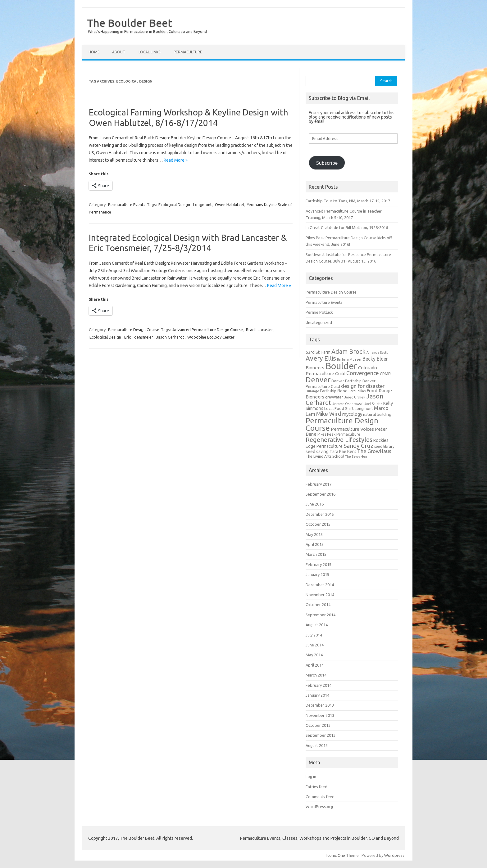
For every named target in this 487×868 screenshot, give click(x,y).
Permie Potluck (319, 312)
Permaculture (188, 52)
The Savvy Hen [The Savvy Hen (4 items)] (356, 456)
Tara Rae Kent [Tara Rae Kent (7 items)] (343, 452)
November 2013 (320, 715)
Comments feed (320, 797)
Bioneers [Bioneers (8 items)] (315, 368)
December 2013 (320, 705)
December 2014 (320, 585)
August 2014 (317, 625)
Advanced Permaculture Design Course (208, 330)
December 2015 (320, 514)
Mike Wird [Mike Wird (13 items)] (329, 414)
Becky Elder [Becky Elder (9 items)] (375, 359)
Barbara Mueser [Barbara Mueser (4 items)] (349, 359)
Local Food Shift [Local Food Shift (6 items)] (339, 409)
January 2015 (317, 574)
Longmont (203, 205)
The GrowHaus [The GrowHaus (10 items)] (374, 451)
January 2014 (317, 695)
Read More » (176, 160)
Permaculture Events (127, 205)
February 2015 (319, 564)
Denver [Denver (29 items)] (318, 380)
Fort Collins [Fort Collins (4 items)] (357, 391)
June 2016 (315, 504)
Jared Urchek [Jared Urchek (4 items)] (355, 397)
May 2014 (314, 655)
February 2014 (319, 685)
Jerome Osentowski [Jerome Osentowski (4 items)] (348, 404)
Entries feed (316, 787)
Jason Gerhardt (170, 337)
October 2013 (318, 725)
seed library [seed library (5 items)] (384, 446)
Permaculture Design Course (134, 330)
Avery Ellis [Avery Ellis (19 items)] (321, 358)
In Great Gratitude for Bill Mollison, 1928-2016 (347, 227)
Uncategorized (319, 322)
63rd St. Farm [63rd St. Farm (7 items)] (318, 352)
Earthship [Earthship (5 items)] (328, 391)
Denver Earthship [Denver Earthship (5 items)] (346, 381)
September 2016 (321, 494)
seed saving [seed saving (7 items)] (317, 452)
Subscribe (327, 163)
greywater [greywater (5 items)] (334, 397)
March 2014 (316, 675)
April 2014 (315, 665)
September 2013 (321, 735)
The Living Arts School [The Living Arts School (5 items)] (325, 456)
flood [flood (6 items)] (342, 391)
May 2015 (314, 534)
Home (94, 52)
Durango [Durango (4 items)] (312, 391)
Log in (311, 776)
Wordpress (394, 855)
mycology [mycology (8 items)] (352, 414)
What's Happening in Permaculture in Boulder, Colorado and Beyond (147, 31)
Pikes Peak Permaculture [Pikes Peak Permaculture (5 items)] (339, 434)
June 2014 (315, 645)
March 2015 (316, 554)
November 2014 (320, 595)
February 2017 (319, 484)
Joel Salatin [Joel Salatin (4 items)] (373, 404)
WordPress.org (319, 807)
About (119, 52)
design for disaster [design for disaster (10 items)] (363, 386)
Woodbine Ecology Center (211, 337)
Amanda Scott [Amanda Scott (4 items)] (377, 353)
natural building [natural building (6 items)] (377, 414)
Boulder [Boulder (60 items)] (341, 366)
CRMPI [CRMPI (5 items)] (386, 374)
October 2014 (318, 605)
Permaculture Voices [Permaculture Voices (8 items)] (352, 429)
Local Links (149, 52)
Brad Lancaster (259, 330)
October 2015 (318, 524)
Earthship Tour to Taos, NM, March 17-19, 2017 (348, 201)
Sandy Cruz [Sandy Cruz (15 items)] (358, 446)
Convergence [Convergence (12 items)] (363, 373)
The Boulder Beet (130, 23)
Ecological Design (174, 205)
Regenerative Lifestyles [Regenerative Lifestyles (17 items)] (339, 440)
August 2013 (317, 745)
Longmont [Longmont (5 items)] (364, 409)
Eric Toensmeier (139, 337)
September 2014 (321, 615)
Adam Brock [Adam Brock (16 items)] (348, 352)
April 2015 (315, 544)
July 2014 (314, 635)
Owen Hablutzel (229, 205)
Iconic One (336, 855)
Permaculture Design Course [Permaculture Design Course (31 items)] (342, 424)
